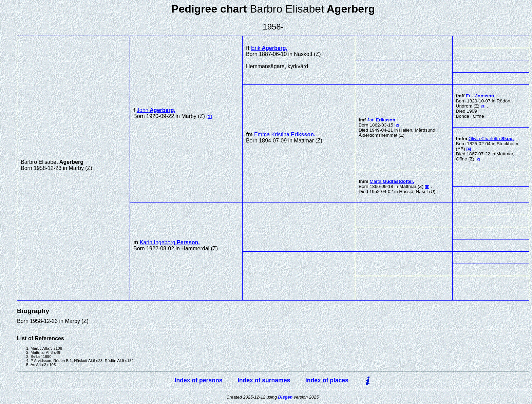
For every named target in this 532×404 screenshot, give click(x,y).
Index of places (327, 380)
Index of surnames (264, 380)
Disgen (286, 397)
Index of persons (199, 380)
